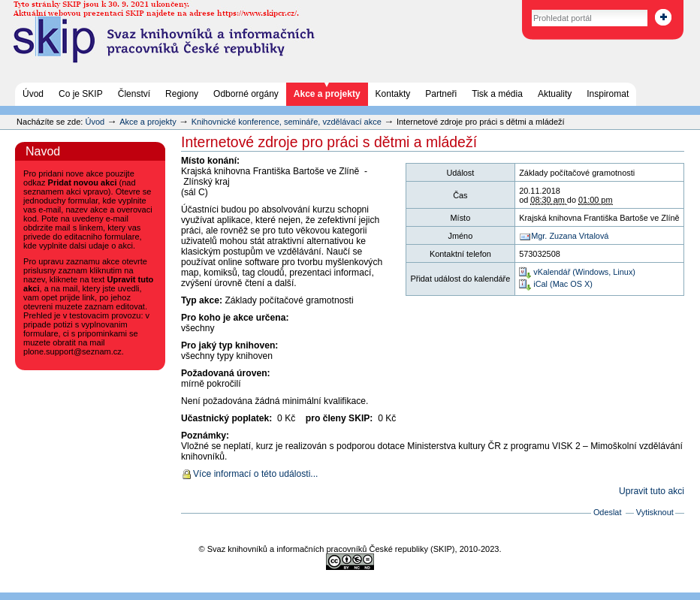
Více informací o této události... (255, 474)
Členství (134, 94)
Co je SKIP (81, 94)
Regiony (182, 94)
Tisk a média (497, 94)
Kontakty (393, 94)
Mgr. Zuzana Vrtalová (570, 236)
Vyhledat (516, 7)
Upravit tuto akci (652, 491)
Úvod (33, 94)
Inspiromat (608, 94)
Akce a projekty (327, 94)
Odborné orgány (246, 94)
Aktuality (555, 94)
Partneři (441, 94)
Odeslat (608, 512)
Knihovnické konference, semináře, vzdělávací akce (288, 122)
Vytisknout (655, 512)
